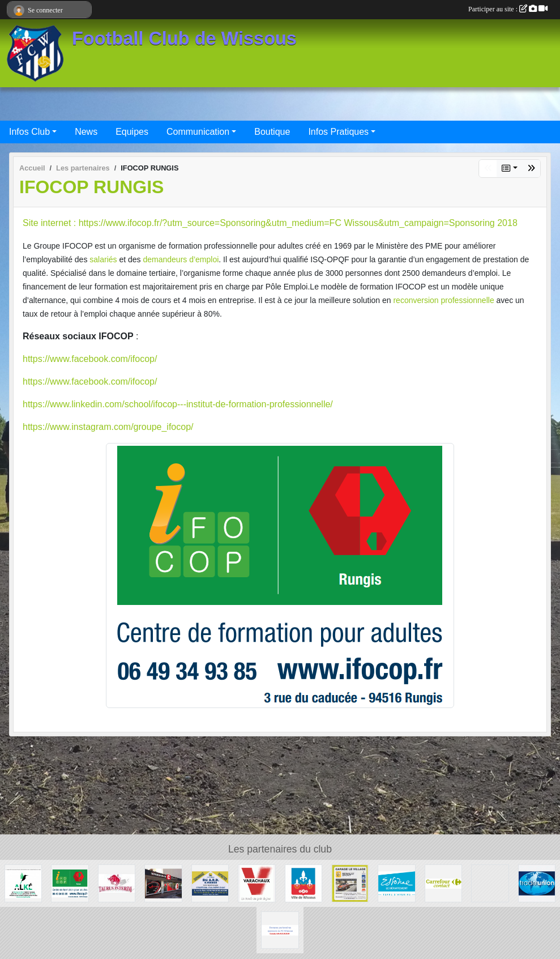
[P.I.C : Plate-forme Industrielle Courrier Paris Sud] (490, 883)
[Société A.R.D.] (210, 883)
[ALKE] (23, 883)
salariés (103, 259)
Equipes (132, 132)
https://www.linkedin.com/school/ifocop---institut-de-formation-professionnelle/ (178, 404)
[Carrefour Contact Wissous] (443, 883)
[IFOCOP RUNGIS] (70, 883)
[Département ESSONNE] (396, 883)
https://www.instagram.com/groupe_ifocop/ (108, 427)
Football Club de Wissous (184, 39)
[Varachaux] (257, 883)
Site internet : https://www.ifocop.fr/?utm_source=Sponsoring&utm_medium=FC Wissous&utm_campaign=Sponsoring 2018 (270, 223)
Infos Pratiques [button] (338, 132)
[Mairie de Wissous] (303, 883)
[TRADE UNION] (537, 883)
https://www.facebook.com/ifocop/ (90, 359)
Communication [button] (198, 132)
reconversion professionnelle (443, 300)
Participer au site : (508, 9)
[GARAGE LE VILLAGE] (350, 883)
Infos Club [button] (29, 132)
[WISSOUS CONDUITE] (163, 883)
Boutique (272, 132)
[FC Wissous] (280, 929)
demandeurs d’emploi (181, 259)
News (86, 132)
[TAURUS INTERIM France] (117, 883)
